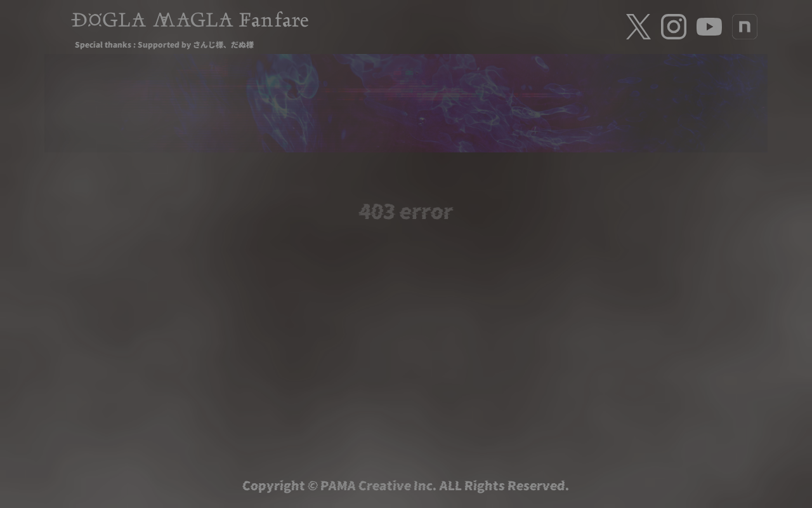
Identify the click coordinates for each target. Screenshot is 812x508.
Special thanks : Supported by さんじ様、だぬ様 (164, 44)
